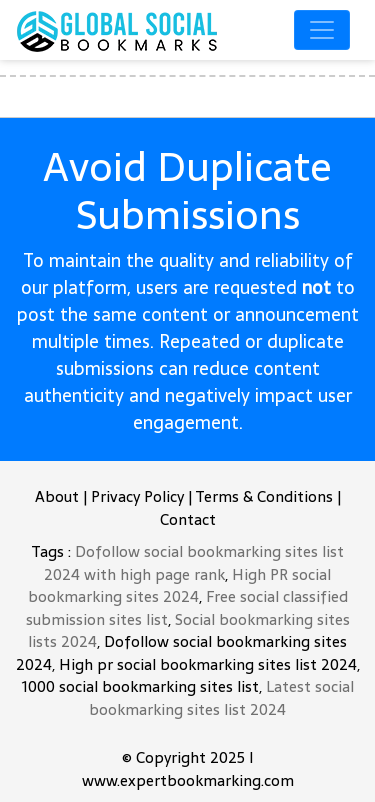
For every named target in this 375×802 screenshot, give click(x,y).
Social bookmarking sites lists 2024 (189, 631)
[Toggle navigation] (322, 30)
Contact (188, 519)
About (57, 496)
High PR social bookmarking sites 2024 (180, 586)
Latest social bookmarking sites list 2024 (221, 698)
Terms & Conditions (264, 496)
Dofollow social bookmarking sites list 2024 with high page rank (194, 563)
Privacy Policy (137, 496)
